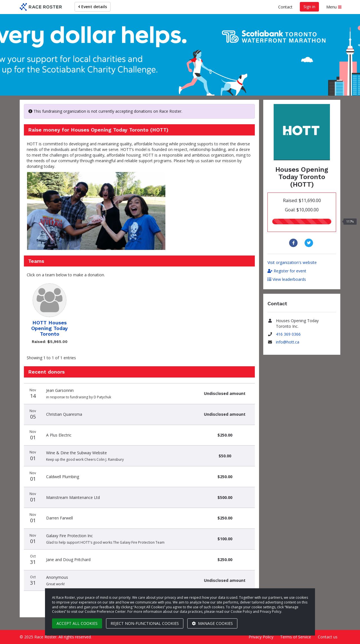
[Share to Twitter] (310, 243)
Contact (285, 7)
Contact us (328, 637)
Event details (93, 7)
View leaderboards (287, 279)
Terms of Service (296, 637)
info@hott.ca (288, 342)
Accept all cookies (77, 623)
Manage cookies (212, 623)
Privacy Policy (261, 637)
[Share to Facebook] (294, 243)
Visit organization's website (292, 262)
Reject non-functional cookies (145, 623)
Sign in (309, 7)
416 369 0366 (288, 334)
